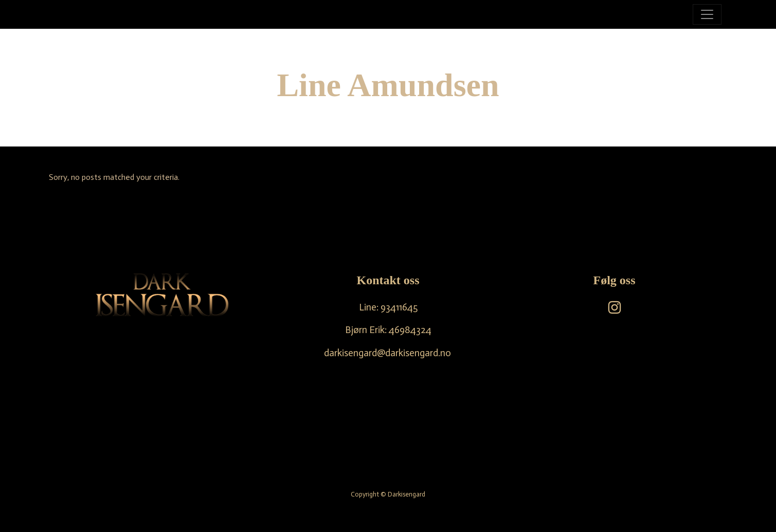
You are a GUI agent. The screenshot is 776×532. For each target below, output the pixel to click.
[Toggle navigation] (707, 14)
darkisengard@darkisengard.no (387, 353)
